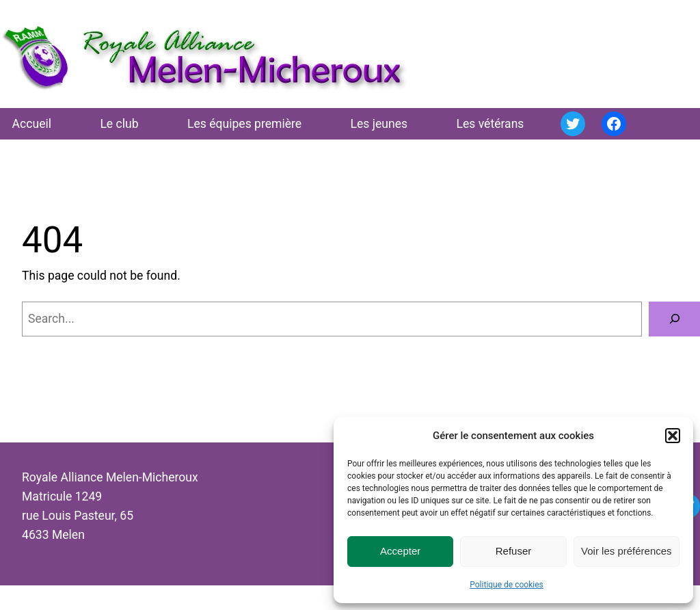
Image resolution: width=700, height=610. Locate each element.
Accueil (32, 124)
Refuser (514, 551)
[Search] (674, 319)
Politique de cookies (506, 585)
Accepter (400, 551)
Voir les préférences (627, 551)
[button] (673, 436)
